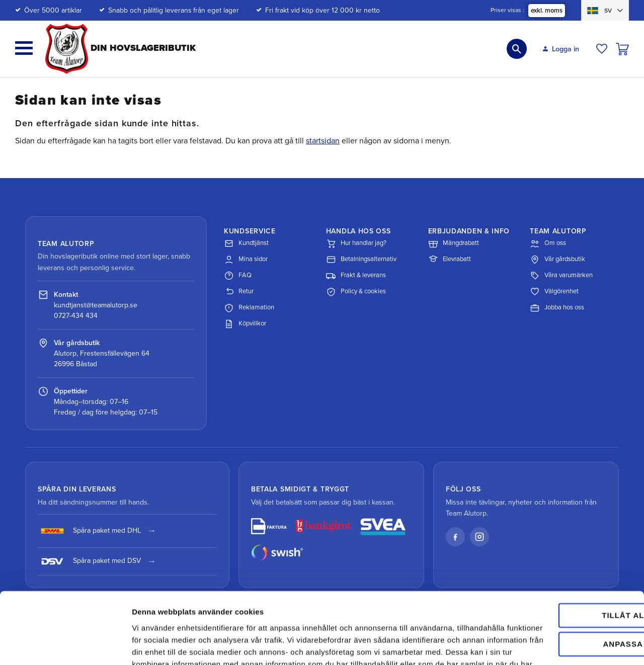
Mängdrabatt (454, 243)
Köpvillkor (245, 324)
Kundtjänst (246, 243)
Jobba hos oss (557, 308)
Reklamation (249, 308)
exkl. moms (547, 11)
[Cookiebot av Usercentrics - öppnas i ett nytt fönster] (65, 645)
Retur (239, 292)
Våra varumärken (561, 276)
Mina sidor (246, 260)
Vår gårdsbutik (557, 260)
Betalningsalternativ (361, 260)
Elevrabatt (450, 260)
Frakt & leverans (356, 276)
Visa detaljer (154, 645)
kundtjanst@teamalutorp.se (96, 305)
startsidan (323, 141)
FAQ (238, 276)
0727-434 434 (76, 316)
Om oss (548, 243)
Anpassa (560, 573)
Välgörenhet (554, 292)
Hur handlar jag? (356, 243)
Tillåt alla (559, 545)
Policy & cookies (356, 292)
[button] (24, 48)
